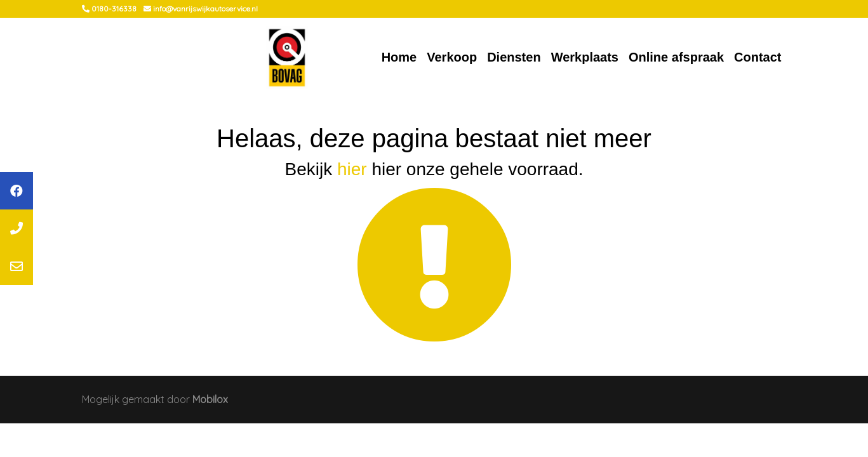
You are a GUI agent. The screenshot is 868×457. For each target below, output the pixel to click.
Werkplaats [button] (585, 57)
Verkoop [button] (452, 57)
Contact (758, 57)
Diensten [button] (514, 57)
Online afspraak (676, 57)
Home (399, 57)
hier (352, 169)
